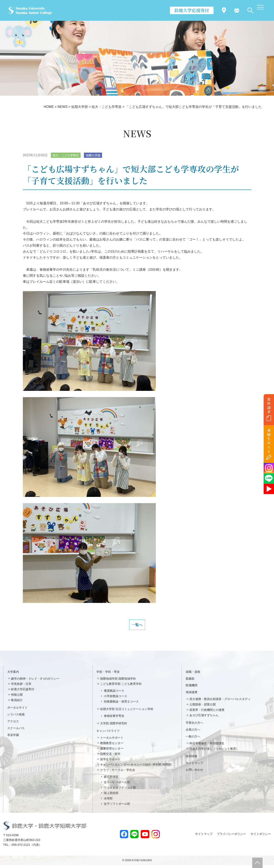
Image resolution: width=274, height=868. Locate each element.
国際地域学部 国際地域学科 (118, 682)
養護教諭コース (114, 694)
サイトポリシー (261, 837)
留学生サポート (110, 762)
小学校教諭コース (115, 699)
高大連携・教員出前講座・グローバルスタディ (220, 702)
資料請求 (269, 405)
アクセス (13, 724)
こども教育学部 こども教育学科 (121, 687)
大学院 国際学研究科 (114, 726)
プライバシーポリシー (231, 837)
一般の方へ (193, 740)
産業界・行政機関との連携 (207, 713)
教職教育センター (112, 746)
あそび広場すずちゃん (204, 718)
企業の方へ (193, 733)
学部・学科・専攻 (108, 675)
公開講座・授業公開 (203, 707)
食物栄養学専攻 (114, 719)
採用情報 (192, 759)
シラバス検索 (16, 717)
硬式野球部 (111, 780)
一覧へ (137, 626)
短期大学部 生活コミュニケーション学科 (127, 712)
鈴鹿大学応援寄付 (192, 10)
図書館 (190, 682)
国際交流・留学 (110, 757)
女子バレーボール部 (117, 785)
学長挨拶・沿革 (21, 687)
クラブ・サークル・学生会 (118, 773)
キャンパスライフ (108, 734)
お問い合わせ (194, 773)
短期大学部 (98, 155)
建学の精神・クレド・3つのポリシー (35, 682)
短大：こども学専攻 (68, 155)
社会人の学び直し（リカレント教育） (214, 752)
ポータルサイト (17, 711)
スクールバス (16, 731)
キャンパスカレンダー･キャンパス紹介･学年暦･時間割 (136, 768)
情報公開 (17, 698)
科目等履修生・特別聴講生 (207, 746)
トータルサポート (112, 741)
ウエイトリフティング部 (120, 791)
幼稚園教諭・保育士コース (121, 705)
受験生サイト (269, 441)
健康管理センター (112, 751)
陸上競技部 (111, 796)
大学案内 (13, 675)
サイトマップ (194, 766)
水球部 (108, 801)
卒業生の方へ (194, 726)
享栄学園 (13, 738)
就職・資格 (193, 675)
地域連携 (192, 695)
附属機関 (192, 688)
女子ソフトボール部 (117, 807)
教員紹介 (17, 703)
